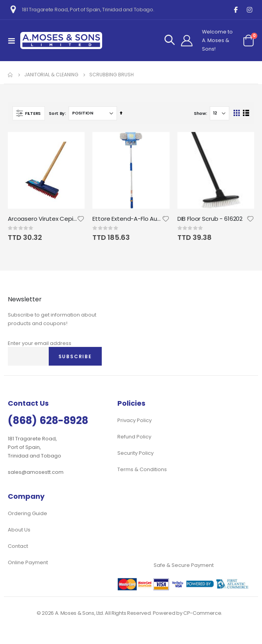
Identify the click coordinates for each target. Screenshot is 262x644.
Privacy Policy (135, 420)
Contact (18, 546)
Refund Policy (134, 437)
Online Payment (28, 562)
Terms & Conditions (142, 469)
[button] (81, 219)
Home (11, 75)
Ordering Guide (27, 513)
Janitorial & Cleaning (51, 75)
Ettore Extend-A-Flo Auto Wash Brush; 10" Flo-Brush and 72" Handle (127, 219)
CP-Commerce (202, 613)
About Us (19, 530)
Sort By (57, 113)
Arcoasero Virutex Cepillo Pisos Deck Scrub (42, 219)
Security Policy (135, 453)
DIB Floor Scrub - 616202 (210, 219)
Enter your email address (40, 343)
